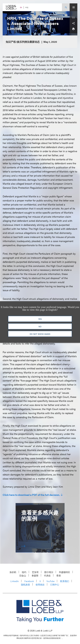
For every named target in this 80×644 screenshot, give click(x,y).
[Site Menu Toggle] (73, 7)
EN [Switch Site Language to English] (21, 7)
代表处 (47, 575)
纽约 (24, 572)
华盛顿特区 (64, 572)
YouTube (50, 581)
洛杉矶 (13, 572)
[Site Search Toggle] (66, 7)
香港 (59, 575)
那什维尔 (49, 572)
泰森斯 (35, 575)
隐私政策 (25, 585)
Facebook (29, 581)
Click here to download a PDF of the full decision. (31, 495)
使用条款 (40, 585)
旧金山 (23, 575)
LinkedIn (15, 581)
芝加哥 (35, 572)
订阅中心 (55, 585)
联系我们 (65, 581)
